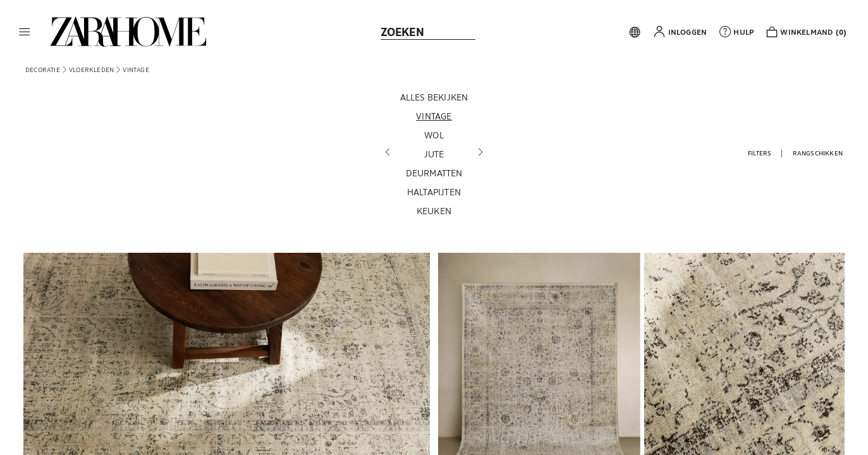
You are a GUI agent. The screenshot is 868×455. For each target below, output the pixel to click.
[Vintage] (434, 116)
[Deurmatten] (434, 173)
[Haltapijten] (434, 192)
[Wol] (434, 135)
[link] (128, 32)
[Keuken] (434, 211)
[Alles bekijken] (434, 97)
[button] (25, 32)
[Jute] (434, 154)
